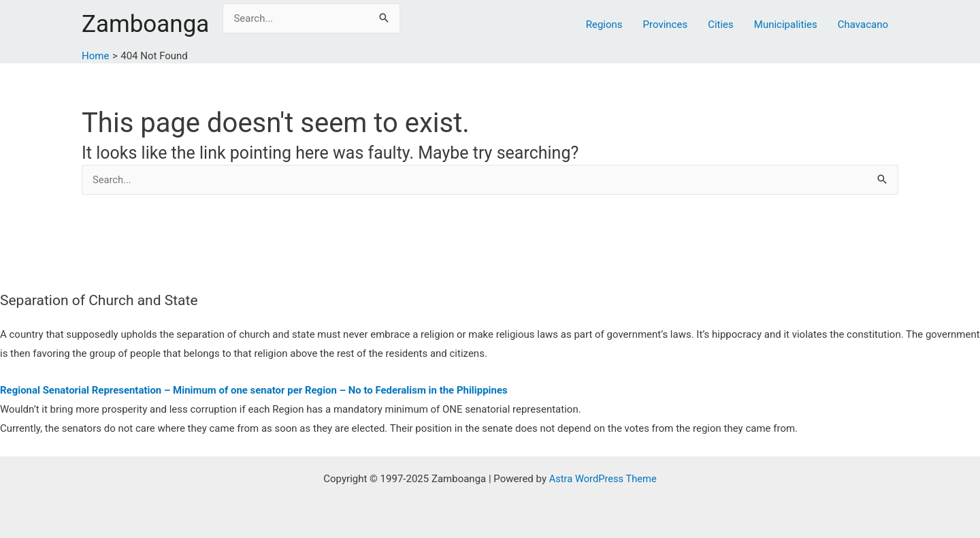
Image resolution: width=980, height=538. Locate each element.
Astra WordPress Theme (603, 479)
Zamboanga (145, 24)
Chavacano (863, 25)
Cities (721, 25)
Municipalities (786, 25)
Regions (604, 25)
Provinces (666, 25)
